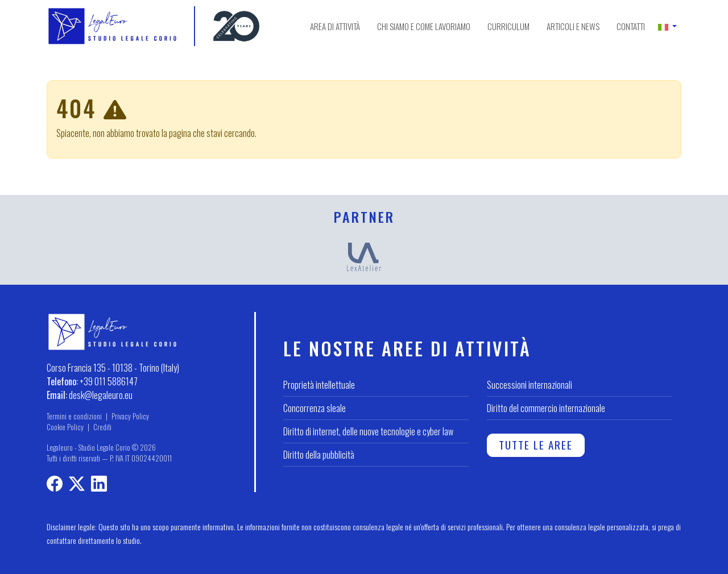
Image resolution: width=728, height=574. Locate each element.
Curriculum (508, 26)
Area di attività (335, 26)
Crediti (102, 427)
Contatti (631, 26)
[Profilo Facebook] (55, 485)
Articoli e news (573, 26)
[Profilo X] (77, 485)
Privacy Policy (130, 416)
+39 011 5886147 (109, 381)
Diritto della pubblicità (319, 455)
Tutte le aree (536, 445)
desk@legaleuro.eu (101, 395)
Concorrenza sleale (315, 408)
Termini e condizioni (74, 416)
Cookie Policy (65, 427)
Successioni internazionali (530, 385)
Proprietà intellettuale (319, 385)
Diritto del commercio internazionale (546, 408)
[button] (667, 26)
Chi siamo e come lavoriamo (424, 26)
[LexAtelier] (364, 256)
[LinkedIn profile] (99, 485)
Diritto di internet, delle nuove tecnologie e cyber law (368, 431)
